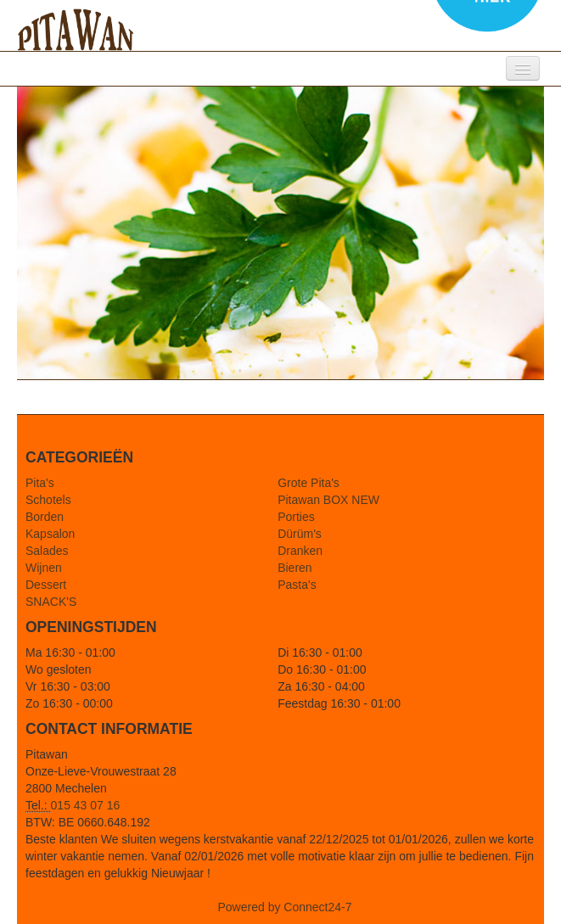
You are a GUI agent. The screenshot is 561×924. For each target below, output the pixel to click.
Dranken (300, 551)
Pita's (40, 483)
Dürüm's (300, 534)
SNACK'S (51, 602)
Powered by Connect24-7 (285, 907)
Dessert (46, 585)
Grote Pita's (309, 483)
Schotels (48, 500)
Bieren (295, 568)
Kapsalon (50, 534)
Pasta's (297, 585)
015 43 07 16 (86, 805)
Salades (47, 551)
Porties (296, 517)
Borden (45, 517)
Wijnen (44, 568)
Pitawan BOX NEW (328, 500)
